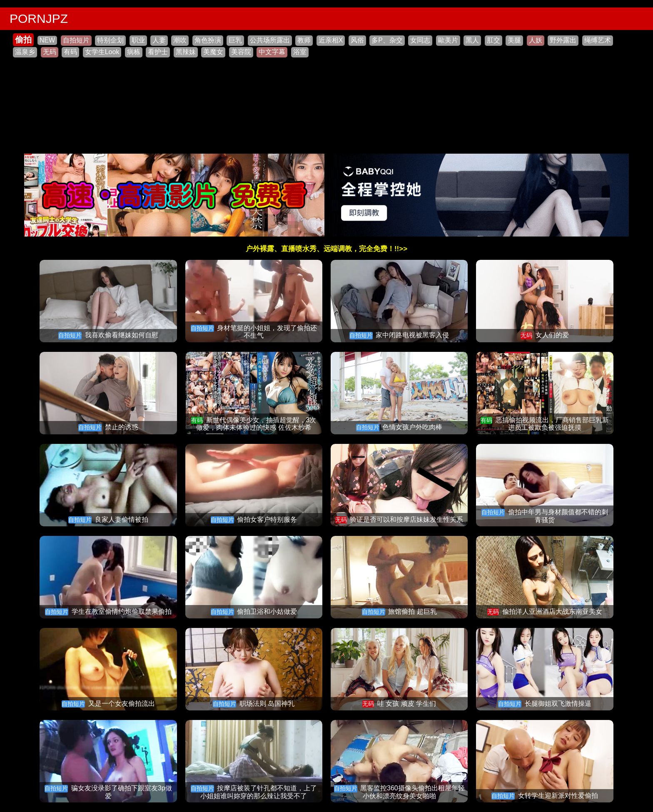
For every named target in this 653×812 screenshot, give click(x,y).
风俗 (357, 40)
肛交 (493, 40)
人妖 (536, 40)
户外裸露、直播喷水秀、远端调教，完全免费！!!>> (326, 249)
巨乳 (235, 40)
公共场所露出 (270, 40)
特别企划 (110, 40)
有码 (70, 52)
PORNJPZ (39, 19)
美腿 (514, 40)
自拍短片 (76, 40)
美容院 (241, 52)
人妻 (159, 40)
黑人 (472, 40)
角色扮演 (208, 40)
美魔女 (213, 52)
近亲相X (331, 40)
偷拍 (23, 40)
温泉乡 (25, 52)
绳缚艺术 (598, 40)
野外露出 (563, 40)
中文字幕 (272, 52)
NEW (47, 40)
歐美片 (448, 40)
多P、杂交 (387, 40)
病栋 (134, 52)
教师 (304, 40)
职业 (138, 40)
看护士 (158, 52)
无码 (50, 52)
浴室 (300, 52)
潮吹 (180, 40)
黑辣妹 (186, 52)
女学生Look (102, 52)
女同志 (420, 40)
